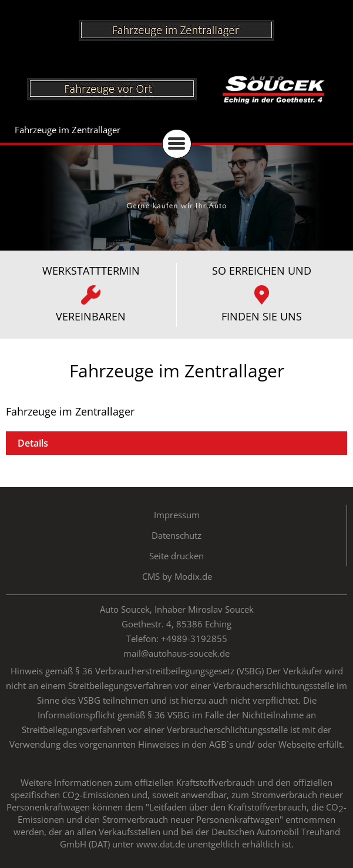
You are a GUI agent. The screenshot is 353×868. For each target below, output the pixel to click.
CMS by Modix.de (177, 576)
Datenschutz (176, 535)
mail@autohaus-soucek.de (176, 653)
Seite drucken (176, 556)
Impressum (177, 515)
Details (33, 443)
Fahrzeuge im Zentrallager (68, 130)
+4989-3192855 (194, 639)
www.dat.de (161, 844)
